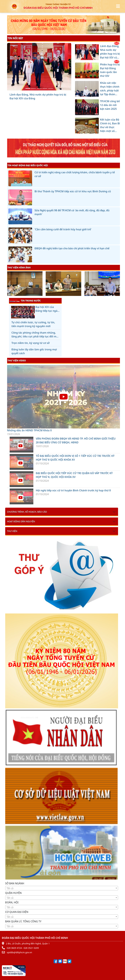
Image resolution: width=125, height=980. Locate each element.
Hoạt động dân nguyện (21, 521)
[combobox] (62, 888)
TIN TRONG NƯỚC (25, 300)
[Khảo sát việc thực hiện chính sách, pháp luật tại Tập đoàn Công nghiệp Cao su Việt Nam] (39, 88)
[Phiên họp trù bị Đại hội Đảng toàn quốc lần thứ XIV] (34, 88)
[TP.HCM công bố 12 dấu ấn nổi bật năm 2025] (45, 88)
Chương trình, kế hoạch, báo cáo (27, 512)
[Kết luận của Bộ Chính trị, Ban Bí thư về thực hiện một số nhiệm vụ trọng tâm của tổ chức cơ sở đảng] (51, 88)
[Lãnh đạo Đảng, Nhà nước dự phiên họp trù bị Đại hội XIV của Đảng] (28, 88)
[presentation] (9, 284)
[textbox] (62, 888)
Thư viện (12, 531)
